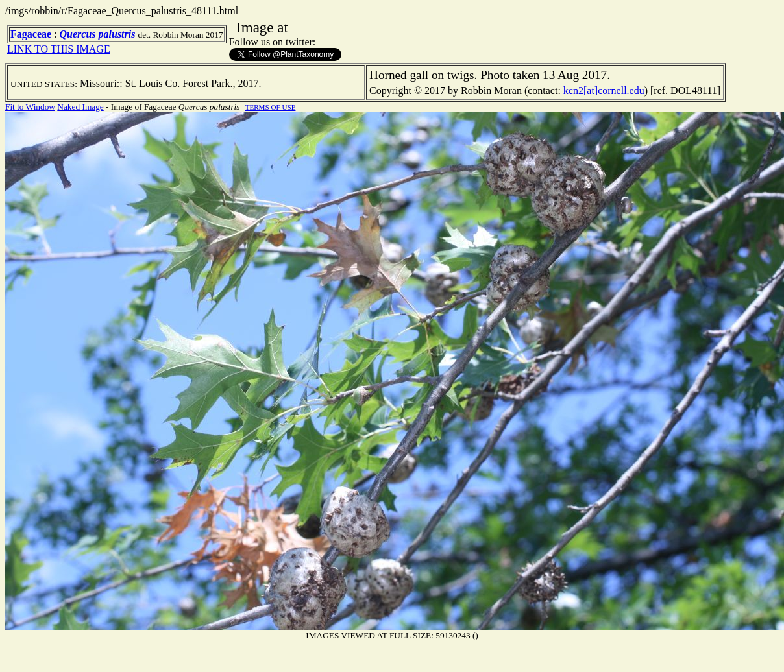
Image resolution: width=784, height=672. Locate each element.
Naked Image (80, 107)
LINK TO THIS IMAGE (59, 49)
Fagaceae (31, 34)
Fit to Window (30, 107)
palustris (117, 34)
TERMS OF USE (271, 107)
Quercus (78, 34)
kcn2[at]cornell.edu (604, 90)
